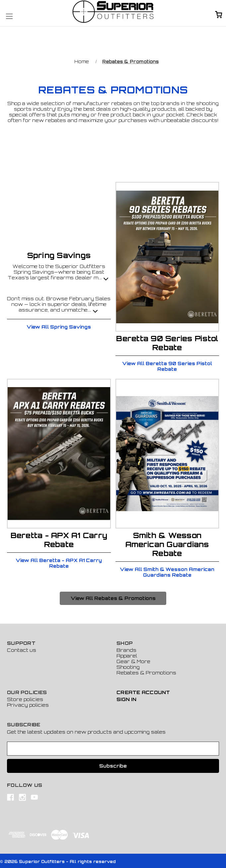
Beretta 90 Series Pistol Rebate (167, 343)
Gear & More (133, 661)
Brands (126, 650)
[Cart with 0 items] (219, 15)
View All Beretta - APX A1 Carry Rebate (59, 563)
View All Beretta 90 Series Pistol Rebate (167, 366)
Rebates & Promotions (146, 673)
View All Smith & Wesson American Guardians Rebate (167, 572)
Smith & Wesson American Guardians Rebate (167, 544)
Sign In (126, 699)
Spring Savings (59, 255)
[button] (113, 598)
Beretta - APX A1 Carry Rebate (59, 540)
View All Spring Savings (59, 327)
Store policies (25, 699)
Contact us (22, 650)
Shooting (128, 667)
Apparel (127, 656)
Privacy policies (28, 705)
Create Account (143, 692)
